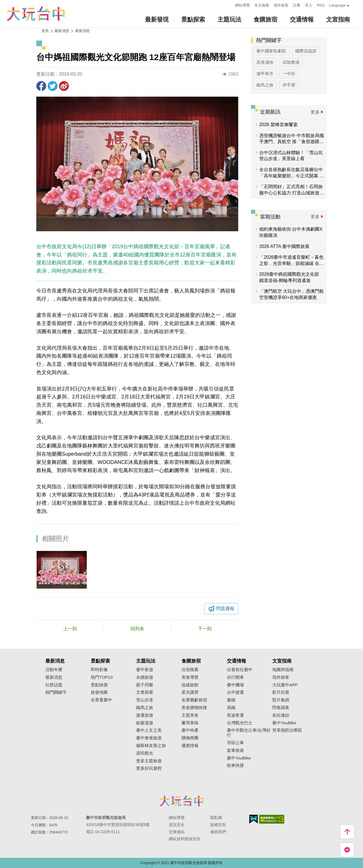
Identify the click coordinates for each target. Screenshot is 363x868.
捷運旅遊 (145, 715)
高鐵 (231, 708)
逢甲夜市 (265, 74)
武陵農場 (291, 62)
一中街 (289, 74)
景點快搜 (99, 685)
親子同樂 (145, 685)
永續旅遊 (145, 677)
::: (229, 5)
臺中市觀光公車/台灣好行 (249, 733)
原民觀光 (145, 753)
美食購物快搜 (194, 708)
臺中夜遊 (145, 670)
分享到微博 (64, 86)
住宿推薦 (190, 670)
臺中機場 (235, 685)
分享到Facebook (41, 86)
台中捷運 (235, 692)
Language (337, 5)
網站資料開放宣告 (185, 839)
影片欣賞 (281, 692)
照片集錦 (281, 700)
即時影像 (99, 670)
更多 (315, 112)
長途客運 (235, 715)
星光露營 (190, 692)
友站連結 (281, 715)
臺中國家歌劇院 (271, 51)
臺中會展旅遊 (149, 738)
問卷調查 (281, 708)
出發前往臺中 (240, 670)
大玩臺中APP (285, 685)
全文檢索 (262, 5)
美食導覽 (190, 677)
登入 (309, 5)
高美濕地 (265, 62)
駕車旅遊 (235, 750)
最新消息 (83, 31)
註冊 (297, 5)
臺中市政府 (181, 801)
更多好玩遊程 (149, 768)
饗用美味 (190, 723)
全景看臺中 (101, 700)
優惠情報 (190, 746)
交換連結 (177, 832)
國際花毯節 (306, 51)
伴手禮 (289, 85)
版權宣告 (218, 825)
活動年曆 (54, 670)
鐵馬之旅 (265, 85)
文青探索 (145, 692)
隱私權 (216, 818)
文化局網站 (223, 503)
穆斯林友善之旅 (151, 746)
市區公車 (235, 743)
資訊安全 (177, 825)
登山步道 (145, 700)
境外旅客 (281, 5)
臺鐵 (231, 700)
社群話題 (54, 685)
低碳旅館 (190, 685)
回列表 (137, 629)
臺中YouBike (239, 758)
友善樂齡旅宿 (194, 700)
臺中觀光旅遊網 (36, 14)
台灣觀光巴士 (240, 723)
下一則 (205, 629)
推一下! (53, 86)
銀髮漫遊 (145, 723)
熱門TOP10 (102, 677)
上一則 (70, 629)
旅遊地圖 (99, 692)
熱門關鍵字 (56, 692)
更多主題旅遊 (149, 761)
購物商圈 (190, 738)
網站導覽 (242, 5)
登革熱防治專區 (287, 730)
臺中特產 (190, 730)
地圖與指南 (283, 670)
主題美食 (190, 715)
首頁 (45, 31)
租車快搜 (235, 765)
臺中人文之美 (149, 730)
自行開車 (235, 677)
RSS (321, 5)
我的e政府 (254, 819)
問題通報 (225, 609)
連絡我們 (218, 832)
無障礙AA (272, 819)
